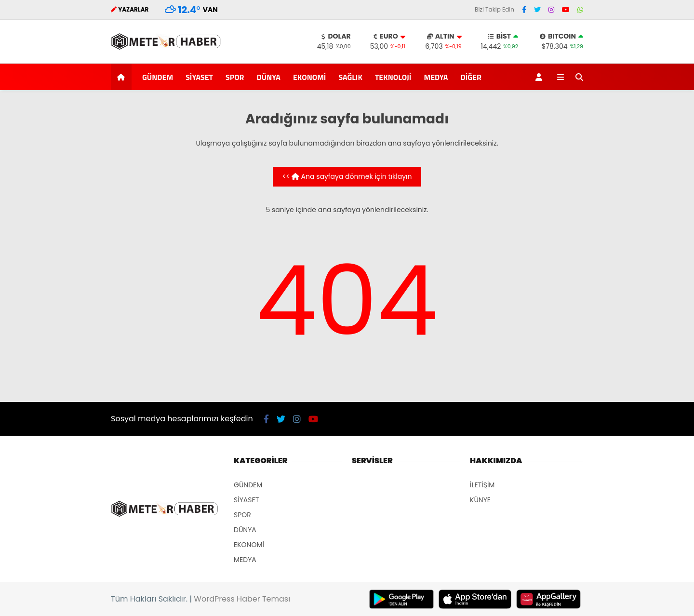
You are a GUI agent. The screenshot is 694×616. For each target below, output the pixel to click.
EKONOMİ (310, 77)
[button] (123, 77)
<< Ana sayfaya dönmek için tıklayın (347, 176)
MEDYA (436, 77)
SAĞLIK (350, 77)
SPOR (235, 77)
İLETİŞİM (482, 485)
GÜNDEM (158, 77)
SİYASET (199, 77)
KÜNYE (480, 500)
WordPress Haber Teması (242, 599)
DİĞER (471, 77)
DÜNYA (268, 77)
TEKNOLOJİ (393, 77)
